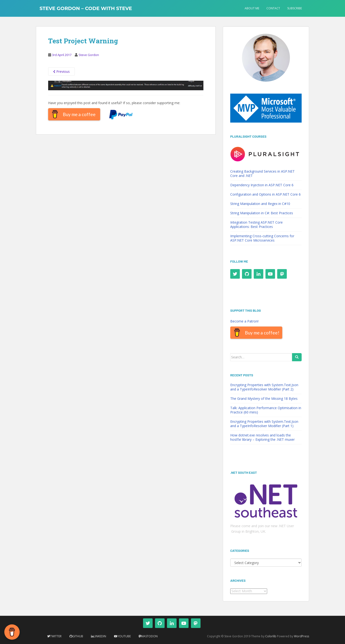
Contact (273, 8)
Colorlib (271, 636)
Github (78, 636)
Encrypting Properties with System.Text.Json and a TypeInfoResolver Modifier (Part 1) (264, 424)
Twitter (56, 636)
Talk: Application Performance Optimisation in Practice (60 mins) (266, 410)
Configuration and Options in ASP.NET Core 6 (265, 194)
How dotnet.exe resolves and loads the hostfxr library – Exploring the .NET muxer (262, 437)
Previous (61, 71)
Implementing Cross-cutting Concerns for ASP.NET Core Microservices (262, 238)
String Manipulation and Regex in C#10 (260, 204)
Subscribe (295, 8)
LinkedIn (100, 636)
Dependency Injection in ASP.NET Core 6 (262, 185)
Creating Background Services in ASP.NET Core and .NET (262, 173)
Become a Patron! (244, 321)
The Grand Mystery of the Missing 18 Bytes (264, 398)
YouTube (124, 636)
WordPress (302, 636)
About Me (252, 8)
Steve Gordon (89, 55)
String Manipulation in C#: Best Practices (262, 213)
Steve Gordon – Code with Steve (86, 8)
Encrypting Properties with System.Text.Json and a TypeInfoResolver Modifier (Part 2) (264, 387)
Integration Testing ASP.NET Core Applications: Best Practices (256, 224)
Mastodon (149, 636)
